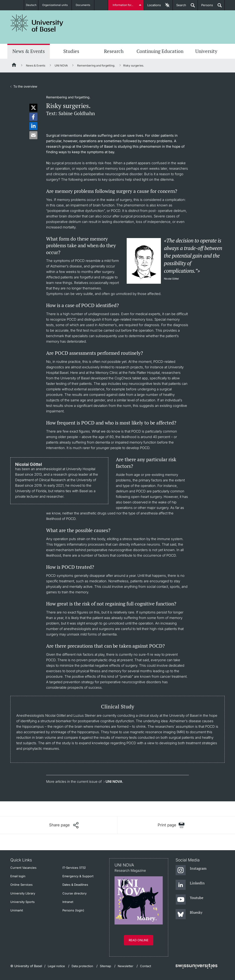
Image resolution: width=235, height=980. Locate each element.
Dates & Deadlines (75, 885)
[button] (33, 108)
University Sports (22, 902)
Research (114, 51)
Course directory (74, 893)
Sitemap (105, 966)
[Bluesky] (189, 914)
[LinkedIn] (190, 885)
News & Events (29, 51)
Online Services (21, 885)
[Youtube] (189, 900)
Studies (71, 51)
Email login (18, 876)
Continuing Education (160, 51)
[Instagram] (191, 870)
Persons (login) (73, 910)
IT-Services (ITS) (74, 868)
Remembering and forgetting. (96, 65)
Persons (205, 7)
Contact (145, 966)
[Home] (14, 66)
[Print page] (171, 825)
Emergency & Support (78, 876)
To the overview (25, 86)
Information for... (124, 5)
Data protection (82, 966)
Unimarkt (17, 910)
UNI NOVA (61, 65)
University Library (23, 893)
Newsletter (126, 966)
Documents (85, 5)
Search (179, 7)
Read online (139, 940)
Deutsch (31, 5)
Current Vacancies (23, 868)
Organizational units (57, 5)
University (206, 51)
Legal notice (56, 966)
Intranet (68, 902)
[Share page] (64, 825)
